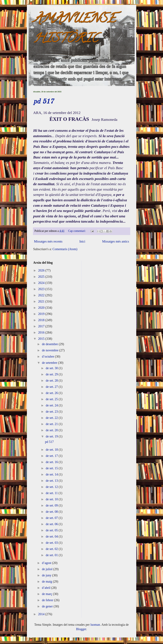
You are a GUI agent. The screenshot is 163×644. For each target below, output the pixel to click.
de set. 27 (52, 387)
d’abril (46, 588)
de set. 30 (52, 368)
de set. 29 (52, 374)
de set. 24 (52, 405)
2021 (42, 301)
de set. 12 (52, 487)
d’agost (47, 563)
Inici (82, 241)
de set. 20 (52, 430)
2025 (42, 277)
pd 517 (43, 102)
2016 (42, 332)
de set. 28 (52, 380)
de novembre (51, 350)
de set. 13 (52, 481)
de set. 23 (52, 412)
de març (47, 594)
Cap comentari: (77, 231)
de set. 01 (52, 555)
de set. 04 (52, 536)
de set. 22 (52, 418)
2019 (42, 314)
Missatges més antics (116, 241)
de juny (47, 575)
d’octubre (48, 356)
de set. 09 (52, 505)
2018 (42, 320)
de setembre (50, 363)
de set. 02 (52, 549)
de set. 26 (52, 393)
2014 (42, 614)
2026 (42, 270)
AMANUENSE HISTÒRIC (74, 30)
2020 (42, 308)
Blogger (81, 629)
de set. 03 (52, 543)
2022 (42, 295)
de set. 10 (52, 499)
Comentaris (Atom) (65, 249)
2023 (42, 289)
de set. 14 (52, 474)
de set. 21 (52, 424)
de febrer (48, 600)
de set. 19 (52, 436)
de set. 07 (52, 518)
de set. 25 (52, 399)
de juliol (48, 569)
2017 (42, 326)
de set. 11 (52, 493)
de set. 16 (52, 462)
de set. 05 (52, 530)
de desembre (50, 344)
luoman (95, 625)
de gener (48, 606)
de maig (47, 581)
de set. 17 (52, 456)
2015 (42, 339)
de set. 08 (52, 512)
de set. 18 (52, 450)
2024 (42, 283)
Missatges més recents (48, 241)
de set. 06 (52, 524)
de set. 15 (52, 468)
